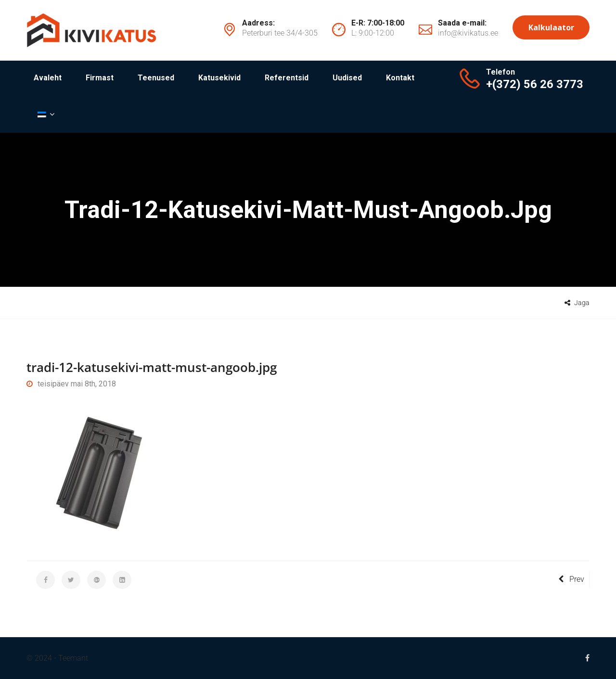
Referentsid (287, 78)
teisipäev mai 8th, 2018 (71, 384)
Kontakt (400, 78)
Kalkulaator (551, 27)
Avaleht (48, 78)
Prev (571, 579)
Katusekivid (219, 78)
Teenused (156, 78)
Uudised (347, 78)
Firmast (100, 78)
